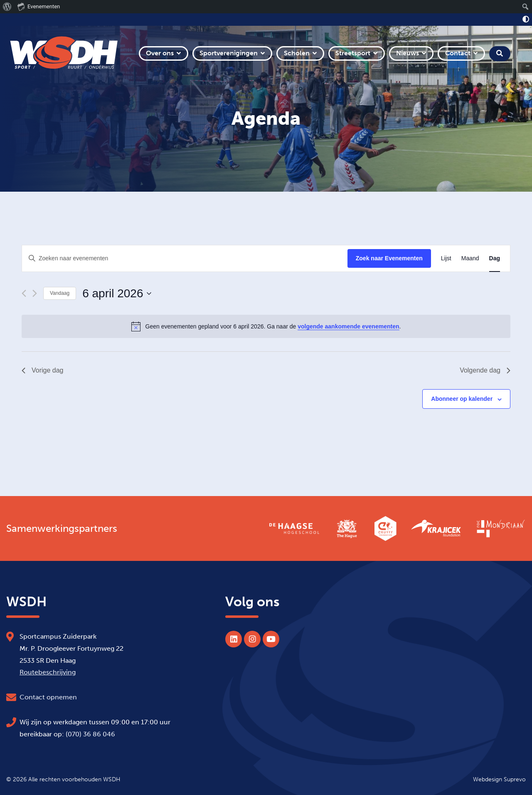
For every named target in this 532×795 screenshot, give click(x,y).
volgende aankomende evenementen (348, 326)
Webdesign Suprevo (499, 779)
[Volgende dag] (35, 293)
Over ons (160, 53)
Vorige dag (43, 370)
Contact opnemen (48, 697)
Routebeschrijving (48, 672)
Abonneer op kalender (462, 399)
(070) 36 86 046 (90, 734)
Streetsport (353, 53)
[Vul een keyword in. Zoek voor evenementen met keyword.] (185, 258)
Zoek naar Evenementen (389, 258)
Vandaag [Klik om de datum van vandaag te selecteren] (60, 293)
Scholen (297, 53)
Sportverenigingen (229, 53)
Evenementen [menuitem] (39, 6)
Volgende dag (485, 370)
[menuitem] (7, 7)
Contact (458, 53)
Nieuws (408, 53)
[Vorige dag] (24, 293)
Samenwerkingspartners (62, 528)
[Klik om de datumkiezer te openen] (117, 294)
